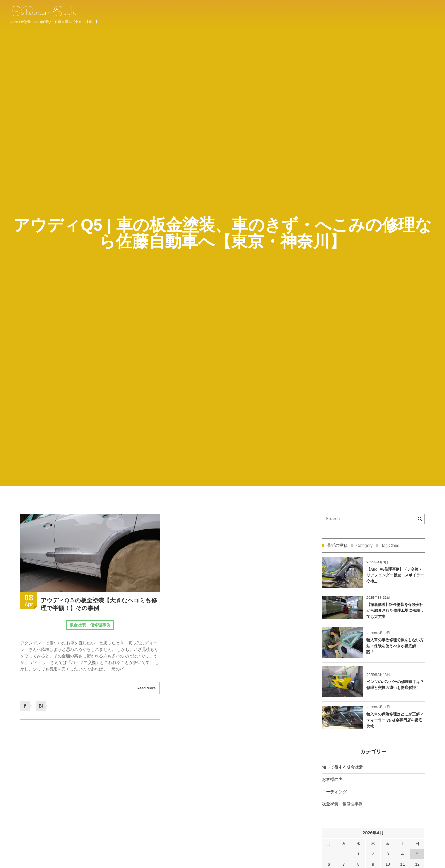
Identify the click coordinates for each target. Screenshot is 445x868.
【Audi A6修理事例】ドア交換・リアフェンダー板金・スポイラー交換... (395, 576)
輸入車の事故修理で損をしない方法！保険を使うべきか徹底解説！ (395, 646)
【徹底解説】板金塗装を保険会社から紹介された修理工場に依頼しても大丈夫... (395, 611)
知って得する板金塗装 (342, 767)
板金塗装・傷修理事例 (90, 625)
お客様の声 (332, 779)
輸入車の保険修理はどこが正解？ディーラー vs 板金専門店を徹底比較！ (395, 720)
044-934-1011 (420, 13)
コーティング (334, 792)
